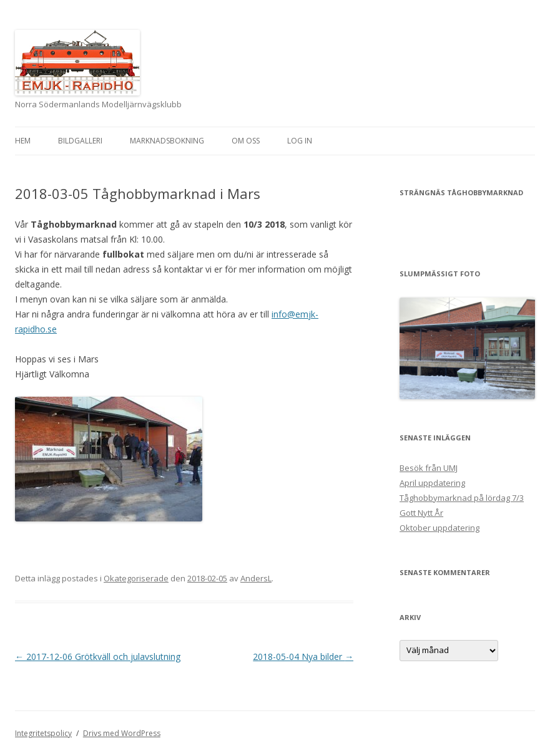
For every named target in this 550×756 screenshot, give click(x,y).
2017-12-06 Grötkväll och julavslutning (98, 657)
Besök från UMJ (429, 468)
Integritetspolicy (43, 733)
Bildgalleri (80, 141)
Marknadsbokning (167, 141)
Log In (300, 141)
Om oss (246, 141)
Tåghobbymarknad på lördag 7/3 (462, 498)
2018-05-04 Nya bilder (303, 657)
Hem (23, 141)
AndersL (256, 578)
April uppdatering (432, 483)
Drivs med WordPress (122, 733)
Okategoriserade (136, 578)
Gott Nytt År (421, 513)
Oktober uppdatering (440, 528)
